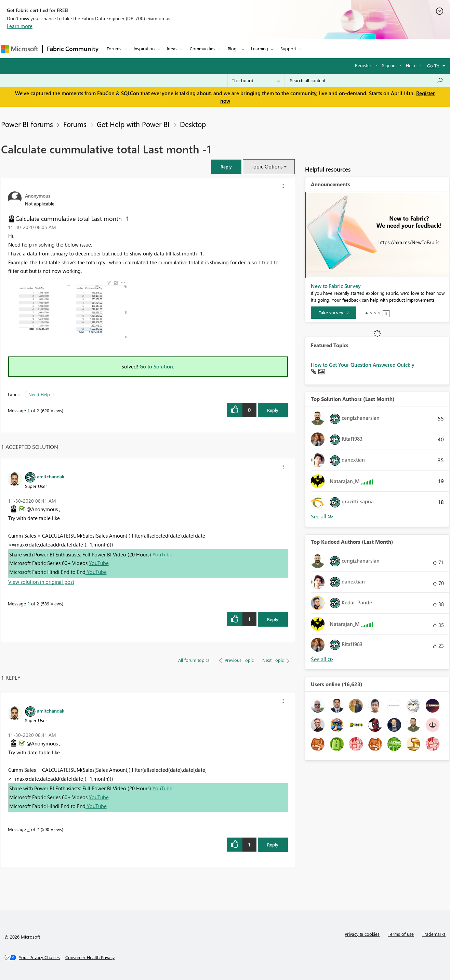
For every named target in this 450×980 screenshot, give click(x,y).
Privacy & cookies (362, 934)
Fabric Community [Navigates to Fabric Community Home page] (73, 49)
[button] (226, 167)
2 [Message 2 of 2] (29, 604)
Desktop (193, 124)
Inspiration (144, 48)
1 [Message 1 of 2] (29, 410)
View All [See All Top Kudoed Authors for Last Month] (322, 659)
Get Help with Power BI (133, 124)
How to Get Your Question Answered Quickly (363, 365)
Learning (260, 48)
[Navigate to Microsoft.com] (19, 49)
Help (411, 65)
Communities (203, 48)
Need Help (39, 394)
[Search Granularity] (256, 80)
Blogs (233, 48)
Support (288, 48)
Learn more (20, 26)
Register (363, 65)
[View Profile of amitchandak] (51, 476)
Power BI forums (27, 124)
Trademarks (434, 934)
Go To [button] (433, 66)
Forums (114, 48)
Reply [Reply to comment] (273, 619)
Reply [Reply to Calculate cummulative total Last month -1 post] (273, 410)
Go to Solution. (157, 366)
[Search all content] (367, 80)
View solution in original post (41, 582)
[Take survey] (334, 313)
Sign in (389, 65)
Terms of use (401, 934)
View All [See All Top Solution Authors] (322, 517)
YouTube (162, 554)
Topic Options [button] (267, 166)
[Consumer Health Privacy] (90, 957)
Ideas (172, 48)
